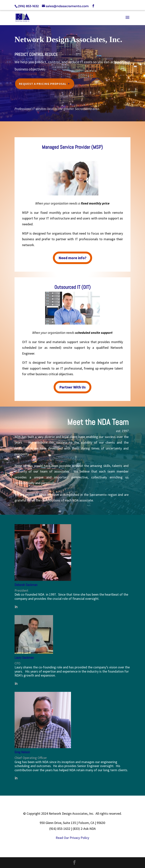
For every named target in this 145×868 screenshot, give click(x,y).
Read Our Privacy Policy (72, 838)
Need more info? (72, 258)
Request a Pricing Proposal (44, 83)
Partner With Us (72, 387)
